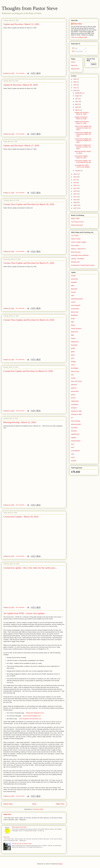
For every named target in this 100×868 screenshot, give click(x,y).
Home (34, 804)
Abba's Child (75, 219)
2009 (75, 202)
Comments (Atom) (38, 809)
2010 (75, 200)
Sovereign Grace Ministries (80, 255)
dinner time (75, 312)
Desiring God (75, 262)
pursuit (73, 398)
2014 (75, 188)
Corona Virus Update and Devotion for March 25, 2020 (29, 263)
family (73, 325)
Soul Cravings (76, 421)
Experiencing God (77, 225)
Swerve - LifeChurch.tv (78, 249)
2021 (75, 88)
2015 (75, 185)
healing (73, 362)
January (78, 171)
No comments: (20, 73)
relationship (75, 401)
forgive (73, 338)
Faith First (7, 814)
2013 (75, 191)
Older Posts (60, 804)
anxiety (73, 276)
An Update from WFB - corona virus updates (24, 613)
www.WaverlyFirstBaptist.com (32, 716)
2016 (75, 183)
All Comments (78, 51)
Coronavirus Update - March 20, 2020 (21, 517)
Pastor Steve (78, 24)
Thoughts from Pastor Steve (30, 8)
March (77, 110)
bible (73, 286)
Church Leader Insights (79, 242)
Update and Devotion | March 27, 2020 (21, 145)
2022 (75, 85)
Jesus (73, 365)
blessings (74, 289)
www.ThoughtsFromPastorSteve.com (30, 719)
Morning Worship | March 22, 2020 (20, 422)
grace (73, 355)
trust (72, 444)
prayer (73, 395)
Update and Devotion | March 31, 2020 (21, 24)
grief (72, 358)
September (79, 93)
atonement (74, 279)
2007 (75, 208)
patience (74, 388)
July (77, 99)
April (77, 107)
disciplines (74, 315)
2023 (75, 82)
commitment (75, 309)
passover (74, 385)
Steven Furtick (76, 239)
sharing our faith (76, 411)
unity (73, 454)
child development (77, 299)
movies (73, 378)
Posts (75, 48)
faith (72, 322)
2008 (75, 205)
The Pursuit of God (77, 222)
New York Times (76, 381)
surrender (74, 428)
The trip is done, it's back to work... (22, 844)
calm (73, 295)
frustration (74, 345)
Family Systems (76, 329)
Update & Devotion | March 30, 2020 (20, 85)
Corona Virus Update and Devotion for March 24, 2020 (29, 320)
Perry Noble (75, 245)
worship (74, 461)
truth (72, 447)
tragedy (73, 437)
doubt (73, 319)
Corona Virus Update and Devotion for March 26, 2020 (29, 204)
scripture (74, 408)
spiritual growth (76, 424)
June (77, 101)
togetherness (75, 434)
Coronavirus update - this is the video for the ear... (83, 162)
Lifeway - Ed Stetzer (78, 259)
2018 (75, 177)
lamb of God (75, 371)
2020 (75, 90)
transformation (76, 441)
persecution (75, 391)
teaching (74, 431)
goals (73, 352)
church (73, 302)
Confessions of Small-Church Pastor (83, 265)
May (77, 104)
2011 (75, 197)
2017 (75, 180)
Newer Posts (8, 804)
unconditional (75, 451)
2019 (75, 174)
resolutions (75, 404)
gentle (73, 348)
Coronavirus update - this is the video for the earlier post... (30, 568)
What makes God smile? (19, 827)
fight (72, 335)
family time (75, 332)
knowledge (75, 368)
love (72, 375)
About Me (74, 65)
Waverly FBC (75, 69)
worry (73, 457)
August (77, 96)
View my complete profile (79, 37)
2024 (75, 79)
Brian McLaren (76, 252)
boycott (73, 292)
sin (72, 418)
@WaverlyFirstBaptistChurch (35, 713)
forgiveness (75, 342)
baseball (74, 282)
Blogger (60, 864)
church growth (76, 305)
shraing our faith (76, 414)
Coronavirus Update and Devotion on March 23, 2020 (28, 371)
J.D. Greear (75, 236)
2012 (75, 194)
